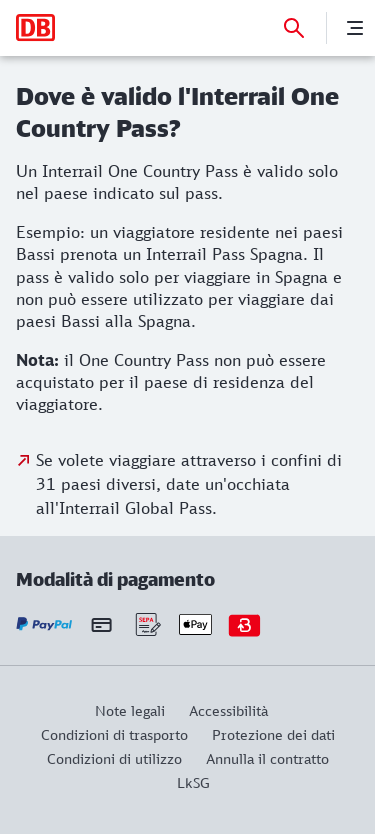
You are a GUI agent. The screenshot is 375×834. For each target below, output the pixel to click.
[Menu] (355, 28)
